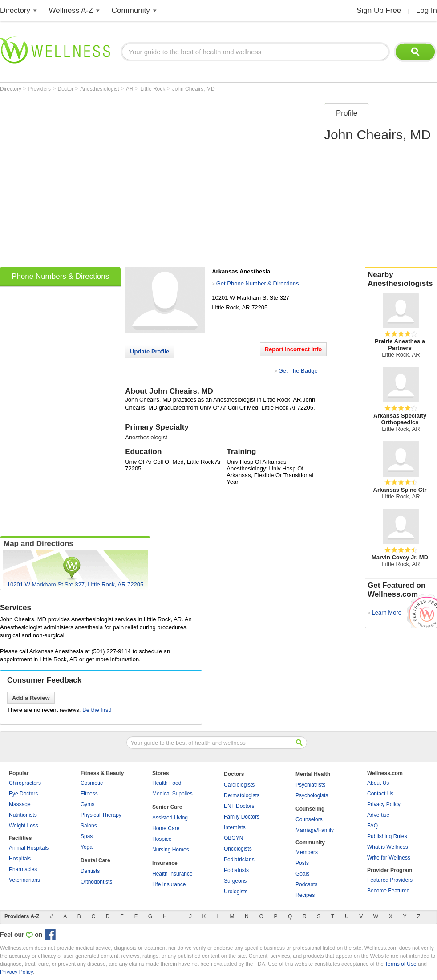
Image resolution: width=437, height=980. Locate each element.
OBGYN (233, 838)
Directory (15, 10)
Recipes (305, 895)
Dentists (90, 871)
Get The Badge (298, 371)
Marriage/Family (315, 830)
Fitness (89, 794)
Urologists (236, 892)
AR (130, 89)
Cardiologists (239, 785)
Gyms (87, 804)
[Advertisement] (83, 182)
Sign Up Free (379, 10)
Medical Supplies (172, 794)
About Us (378, 783)
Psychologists (312, 795)
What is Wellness (388, 847)
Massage (20, 804)
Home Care (166, 828)
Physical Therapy (101, 815)
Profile (347, 113)
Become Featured (388, 891)
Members (307, 852)
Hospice (162, 839)
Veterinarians (24, 880)
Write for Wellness (389, 858)
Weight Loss (24, 826)
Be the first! (97, 710)
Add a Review (31, 698)
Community (131, 10)
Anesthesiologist (100, 89)
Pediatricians (239, 860)
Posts (302, 863)
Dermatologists (242, 795)
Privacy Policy (384, 804)
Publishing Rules (387, 836)
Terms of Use (401, 964)
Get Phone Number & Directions (258, 283)
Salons (89, 826)
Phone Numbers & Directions (60, 276)
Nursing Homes (171, 850)
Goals (302, 874)
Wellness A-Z (71, 10)
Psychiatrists (310, 785)
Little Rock (153, 89)
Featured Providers (390, 880)
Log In (427, 10)
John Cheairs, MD (194, 89)
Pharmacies (23, 869)
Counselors (309, 819)
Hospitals (20, 859)
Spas (87, 836)
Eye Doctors (23, 794)
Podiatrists (236, 870)
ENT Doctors (239, 806)
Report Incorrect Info (293, 349)
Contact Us (380, 794)
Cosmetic (92, 783)
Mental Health (313, 774)
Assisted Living (170, 818)
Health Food (167, 783)
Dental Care (95, 860)
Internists (235, 827)
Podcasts (306, 884)
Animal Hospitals (29, 848)
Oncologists (238, 849)
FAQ (372, 826)
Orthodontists (96, 882)
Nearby (401, 279)
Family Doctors (242, 817)
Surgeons (235, 881)
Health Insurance (172, 874)
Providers (40, 89)
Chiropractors (25, 783)
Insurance (165, 863)
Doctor (67, 89)
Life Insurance (169, 884)
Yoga (87, 847)
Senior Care (167, 807)
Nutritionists (23, 815)
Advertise (378, 815)
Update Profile (150, 351)
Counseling (310, 809)
